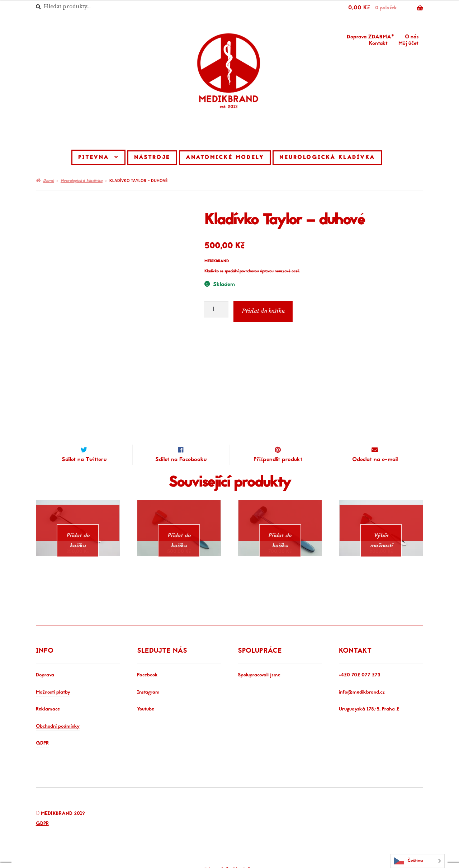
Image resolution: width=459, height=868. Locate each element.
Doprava (45, 667)
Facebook (147, 667)
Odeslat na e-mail (375, 460)
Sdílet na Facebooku (181, 460)
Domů (48, 181)
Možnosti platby (53, 684)
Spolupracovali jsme (259, 667)
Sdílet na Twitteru (84, 460)
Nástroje (152, 158)
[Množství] (217, 309)
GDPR (42, 735)
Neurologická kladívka (327, 158)
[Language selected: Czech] (417, 861)
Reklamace (48, 701)
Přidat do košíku (263, 311)
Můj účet (408, 44)
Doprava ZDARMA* (370, 37)
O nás (412, 37)
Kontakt (378, 44)
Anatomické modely (225, 158)
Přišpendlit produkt (278, 460)
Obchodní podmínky (58, 718)
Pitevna (94, 158)
